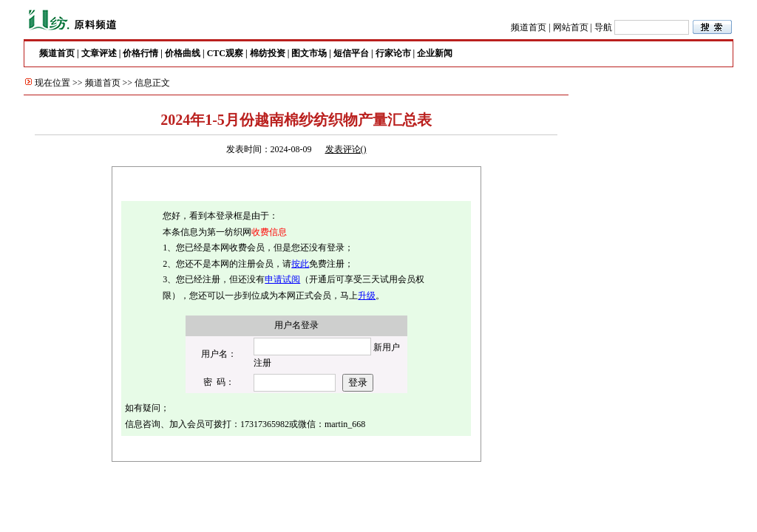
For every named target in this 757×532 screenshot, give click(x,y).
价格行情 (140, 53)
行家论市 (393, 53)
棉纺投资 (268, 53)
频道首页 (529, 27)
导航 (603, 27)
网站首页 (571, 27)
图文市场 (309, 53)
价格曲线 (183, 53)
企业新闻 (435, 53)
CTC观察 (225, 53)
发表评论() (346, 149)
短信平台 (351, 53)
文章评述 (99, 53)
